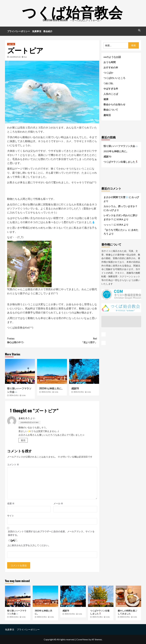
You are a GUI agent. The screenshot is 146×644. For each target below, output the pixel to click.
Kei (25, 57)
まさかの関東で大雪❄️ (116, 197)
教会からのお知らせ (114, 104)
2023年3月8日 (14, 395)
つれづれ (11, 44)
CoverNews (82, 639)
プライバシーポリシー (19, 31)
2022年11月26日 (98, 617)
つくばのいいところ (47, 377)
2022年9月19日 (125, 617)
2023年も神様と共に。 (52, 388)
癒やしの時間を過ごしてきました (127, 612)
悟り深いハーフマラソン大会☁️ (19, 390)
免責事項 (37, 31)
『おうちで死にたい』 (116, 230)
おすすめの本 (111, 67)
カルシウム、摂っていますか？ (120, 206)
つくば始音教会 (72, 11)
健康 (18, 380)
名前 (11, 503)
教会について (111, 110)
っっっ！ (108, 225)
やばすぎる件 (111, 89)
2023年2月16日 (46, 392)
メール (58, 503)
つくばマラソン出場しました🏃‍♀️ (121, 162)
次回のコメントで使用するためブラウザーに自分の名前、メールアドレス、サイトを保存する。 (51, 533)
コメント (13, 464)
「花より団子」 (75, 340)
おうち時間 (110, 62)
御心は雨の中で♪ (30, 340)
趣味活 (25, 380)
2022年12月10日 (79, 392)
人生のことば (86, 380)
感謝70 (75, 388)
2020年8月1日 (15, 57)
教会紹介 (48, 31)
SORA (24, 395)
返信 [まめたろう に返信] (23, 440)
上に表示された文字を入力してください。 (29, 545)
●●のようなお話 (112, 57)
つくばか (108, 73)
